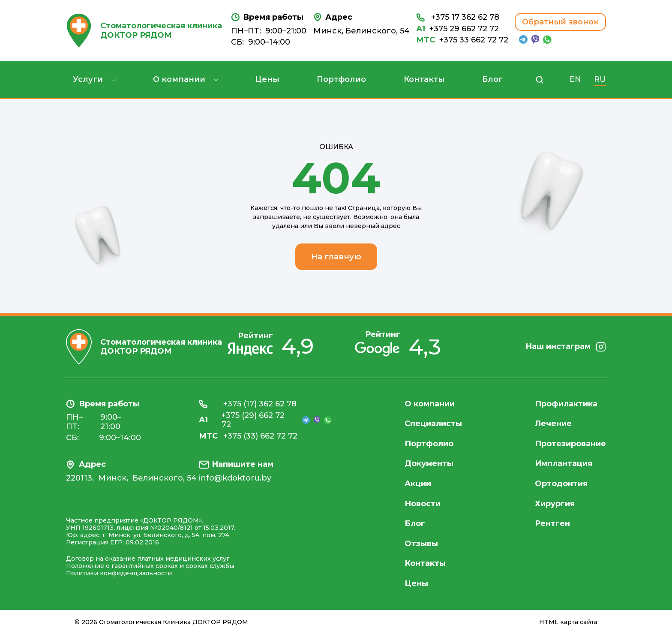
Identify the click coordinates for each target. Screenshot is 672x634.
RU (600, 79)
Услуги (88, 79)
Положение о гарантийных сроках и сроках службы (150, 566)
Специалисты (433, 424)
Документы (429, 463)
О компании (179, 79)
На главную (336, 257)
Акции (418, 484)
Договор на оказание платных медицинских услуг (148, 559)
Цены (267, 79)
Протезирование (570, 444)
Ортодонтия (561, 484)
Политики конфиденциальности (119, 573)
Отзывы (421, 544)
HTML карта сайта (568, 622)
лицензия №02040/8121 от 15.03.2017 (175, 528)
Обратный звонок (560, 22)
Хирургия (555, 504)
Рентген (552, 523)
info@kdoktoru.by (235, 478)
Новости (423, 504)
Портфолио (341, 79)
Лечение (553, 424)
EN (575, 79)
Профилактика (566, 404)
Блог (492, 79)
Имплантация (564, 463)
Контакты (424, 79)
